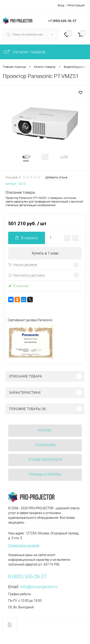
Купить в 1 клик (45, 253)
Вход (61, 5)
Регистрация (76, 5)
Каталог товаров (24, 52)
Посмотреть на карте (24, 545)
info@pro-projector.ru (39, 587)
